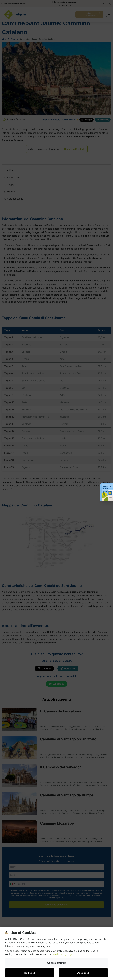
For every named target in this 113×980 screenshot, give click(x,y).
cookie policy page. (62, 954)
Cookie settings (57, 963)
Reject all (30, 973)
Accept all (83, 973)
